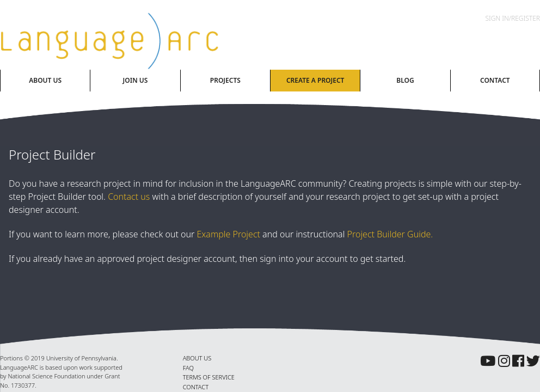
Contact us (129, 197)
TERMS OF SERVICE (209, 377)
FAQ (188, 368)
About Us (45, 80)
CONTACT (196, 387)
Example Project (228, 234)
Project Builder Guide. (390, 234)
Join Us (136, 80)
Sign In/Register (513, 18)
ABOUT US (197, 358)
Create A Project (315, 80)
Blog (405, 80)
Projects (225, 80)
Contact (495, 80)
